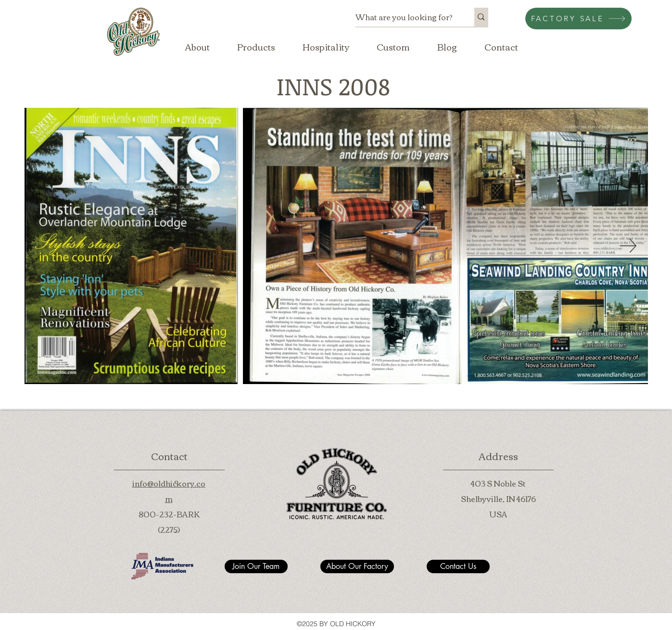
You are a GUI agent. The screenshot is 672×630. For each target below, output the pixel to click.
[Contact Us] (458, 566)
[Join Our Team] (256, 566)
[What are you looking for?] (405, 17)
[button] (256, 47)
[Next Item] (628, 246)
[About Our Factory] (357, 566)
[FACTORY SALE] (578, 19)
